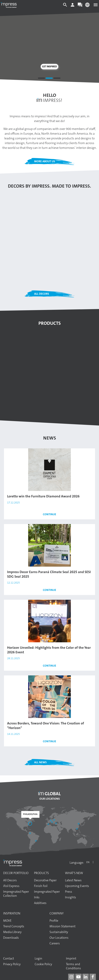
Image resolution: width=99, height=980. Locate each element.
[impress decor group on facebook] (93, 977)
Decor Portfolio (16, 873)
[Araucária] (36, 841)
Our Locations (50, 799)
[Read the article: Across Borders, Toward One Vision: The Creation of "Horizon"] (49, 697)
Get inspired (49, 66)
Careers (55, 943)
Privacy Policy (12, 964)
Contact (9, 958)
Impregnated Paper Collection (16, 894)
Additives (40, 903)
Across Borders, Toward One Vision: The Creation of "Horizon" (46, 726)
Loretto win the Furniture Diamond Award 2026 (43, 496)
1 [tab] (41, 79)
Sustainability (59, 932)
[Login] (73, 6)
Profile (54, 921)
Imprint (71, 958)
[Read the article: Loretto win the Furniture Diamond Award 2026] (49, 470)
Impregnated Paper (47, 892)
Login (38, 958)
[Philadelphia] (30, 824)
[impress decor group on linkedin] (86, 977)
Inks (37, 897)
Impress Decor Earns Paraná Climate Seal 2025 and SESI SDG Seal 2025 (49, 574)
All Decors (42, 294)
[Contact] (80, 6)
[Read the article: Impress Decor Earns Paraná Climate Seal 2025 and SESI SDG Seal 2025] (49, 545)
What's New (74, 873)
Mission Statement (62, 926)
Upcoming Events (77, 886)
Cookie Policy (43, 964)
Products (41, 873)
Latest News (73, 880)
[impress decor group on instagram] (71, 977)
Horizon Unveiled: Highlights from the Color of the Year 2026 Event (49, 650)
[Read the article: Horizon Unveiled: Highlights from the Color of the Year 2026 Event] (49, 621)
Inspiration (12, 913)
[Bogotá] (30, 834)
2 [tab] (49, 79)
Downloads (11, 938)
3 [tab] (57, 79)
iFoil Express (11, 886)
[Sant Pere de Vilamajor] (49, 825)
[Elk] (54, 820)
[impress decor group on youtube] (78, 977)
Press (69, 892)
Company (57, 913)
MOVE (7, 921)
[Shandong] (79, 824)
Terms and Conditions (73, 966)
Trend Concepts (14, 926)
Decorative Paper (45, 880)
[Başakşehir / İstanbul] (56, 824)
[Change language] (87, 6)
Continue (49, 514)
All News (40, 762)
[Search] (65, 6)
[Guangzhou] (77, 829)
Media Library (12, 932)
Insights (71, 897)
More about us (45, 161)
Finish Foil (41, 886)
